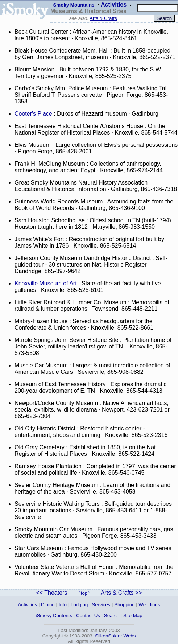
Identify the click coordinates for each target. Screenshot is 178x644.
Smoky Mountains (74, 5)
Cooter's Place (33, 114)
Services (101, 605)
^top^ (84, 593)
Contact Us (88, 616)
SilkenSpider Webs (115, 636)
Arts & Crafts (103, 18)
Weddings (149, 605)
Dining (48, 605)
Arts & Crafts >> (121, 593)
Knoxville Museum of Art (46, 283)
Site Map (133, 616)
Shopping (124, 605)
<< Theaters (51, 593)
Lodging (79, 605)
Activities (114, 5)
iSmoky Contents (54, 616)
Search (112, 616)
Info (63, 605)
